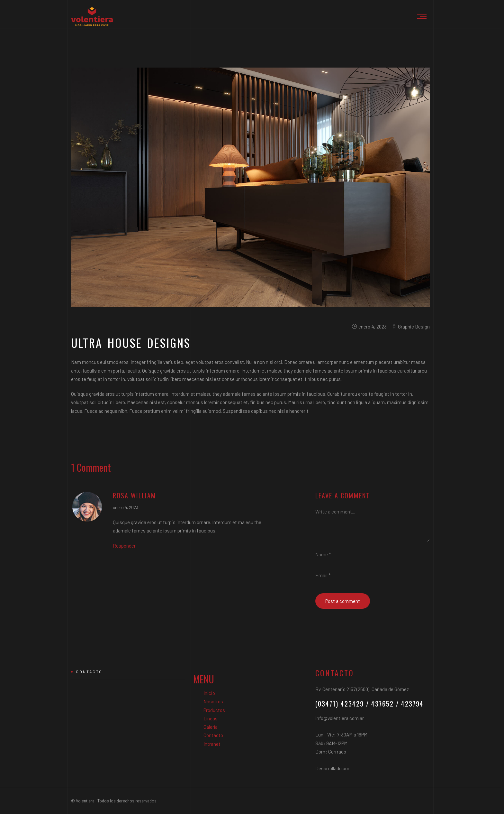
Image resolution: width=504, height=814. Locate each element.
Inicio (209, 693)
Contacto (213, 735)
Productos (214, 710)
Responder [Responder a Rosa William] (124, 546)
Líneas (211, 718)
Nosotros (213, 701)
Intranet (212, 744)
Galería (211, 727)
